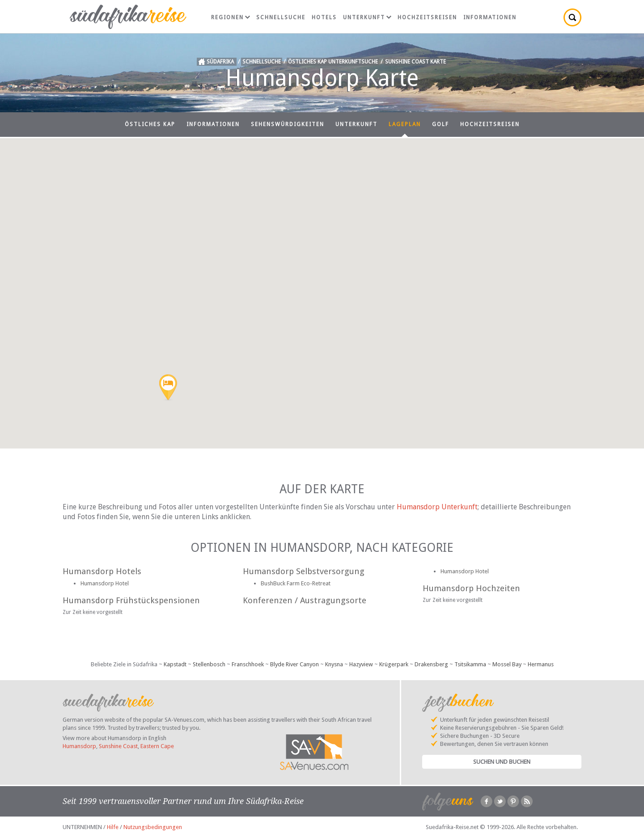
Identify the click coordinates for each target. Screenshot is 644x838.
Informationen (490, 17)
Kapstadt (175, 664)
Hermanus (541, 664)
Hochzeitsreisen (427, 17)
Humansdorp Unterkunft (437, 507)
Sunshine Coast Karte (415, 62)
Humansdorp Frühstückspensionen (131, 600)
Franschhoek (248, 664)
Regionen (231, 17)
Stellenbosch (209, 664)
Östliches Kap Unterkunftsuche (333, 62)
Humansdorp (79, 746)
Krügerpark (394, 664)
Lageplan (405, 124)
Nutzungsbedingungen (153, 827)
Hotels (324, 17)
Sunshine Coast (118, 746)
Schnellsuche (281, 17)
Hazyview (361, 664)
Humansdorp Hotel (105, 583)
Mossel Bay (507, 664)
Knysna (334, 664)
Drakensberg (431, 664)
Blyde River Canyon (294, 664)
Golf (441, 124)
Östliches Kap (150, 124)
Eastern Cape (157, 746)
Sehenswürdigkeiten (288, 124)
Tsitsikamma (470, 664)
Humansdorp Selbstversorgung (304, 571)
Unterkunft (367, 17)
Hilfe (113, 827)
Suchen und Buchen (502, 762)
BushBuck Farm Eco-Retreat (296, 583)
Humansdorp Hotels (102, 571)
